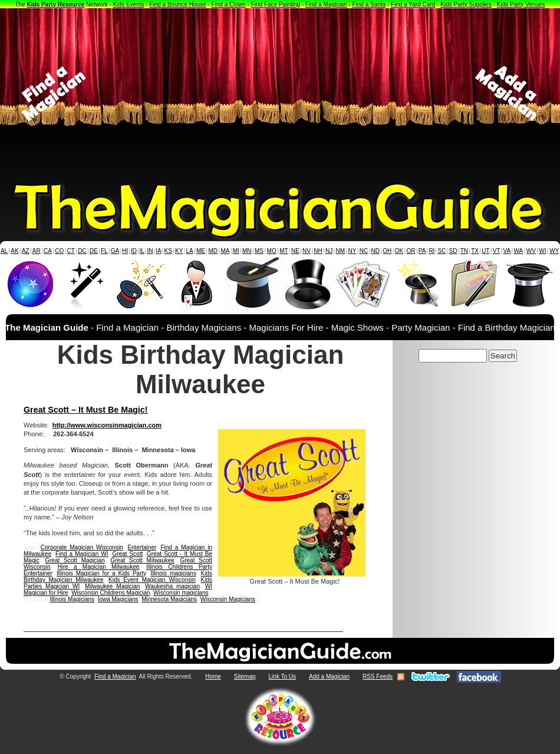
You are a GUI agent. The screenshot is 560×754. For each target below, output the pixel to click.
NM (341, 251)
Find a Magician (326, 4)
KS (168, 251)
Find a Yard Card (413, 4)
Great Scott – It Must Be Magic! (86, 410)
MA (225, 251)
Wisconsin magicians (181, 593)
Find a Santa (369, 4)
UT (485, 251)
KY (179, 251)
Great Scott (127, 554)
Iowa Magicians (118, 599)
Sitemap (245, 676)
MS (259, 251)
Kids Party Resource (56, 4)
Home (213, 676)
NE (295, 251)
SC (442, 251)
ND (375, 251)
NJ (329, 251)
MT (284, 251)
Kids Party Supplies (466, 4)
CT (71, 251)
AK (14, 251)
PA (422, 251)
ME (201, 251)
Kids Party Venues (521, 4)
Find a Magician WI (82, 554)
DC (82, 251)
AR (37, 251)
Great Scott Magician (75, 560)
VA (507, 251)
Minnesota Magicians (169, 599)
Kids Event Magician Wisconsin (152, 580)
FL (104, 251)
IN (150, 251)
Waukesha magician (172, 586)
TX (475, 251)
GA (115, 251)
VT (497, 251)
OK (399, 251)
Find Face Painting (276, 4)
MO (272, 251)
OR (411, 251)
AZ (26, 251)
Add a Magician (329, 676)
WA (519, 251)
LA (190, 251)
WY (554, 251)
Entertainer (141, 547)
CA (48, 251)
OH (387, 251)
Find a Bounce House (177, 4)
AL (4, 251)
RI (431, 251)
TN (464, 251)
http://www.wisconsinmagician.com (107, 425)
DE (94, 251)
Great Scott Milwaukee (142, 560)
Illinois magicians (173, 573)
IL (142, 251)
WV (531, 251)
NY (352, 251)
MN (247, 251)
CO (59, 251)
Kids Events (129, 4)
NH (318, 251)
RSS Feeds (378, 676)
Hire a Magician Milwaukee (99, 567)
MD (213, 251)
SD (453, 251)
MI (236, 251)
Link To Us (283, 676)
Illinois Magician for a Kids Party (101, 573)
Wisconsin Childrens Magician (111, 593)
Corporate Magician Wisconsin (82, 547)
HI (125, 251)
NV (307, 251)
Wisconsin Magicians (228, 599)
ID (134, 251)
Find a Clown (228, 4)
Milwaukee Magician (112, 586)
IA (158, 251)
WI (542, 251)
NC (364, 251)
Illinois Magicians (72, 599)
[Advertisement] (280, 94)
